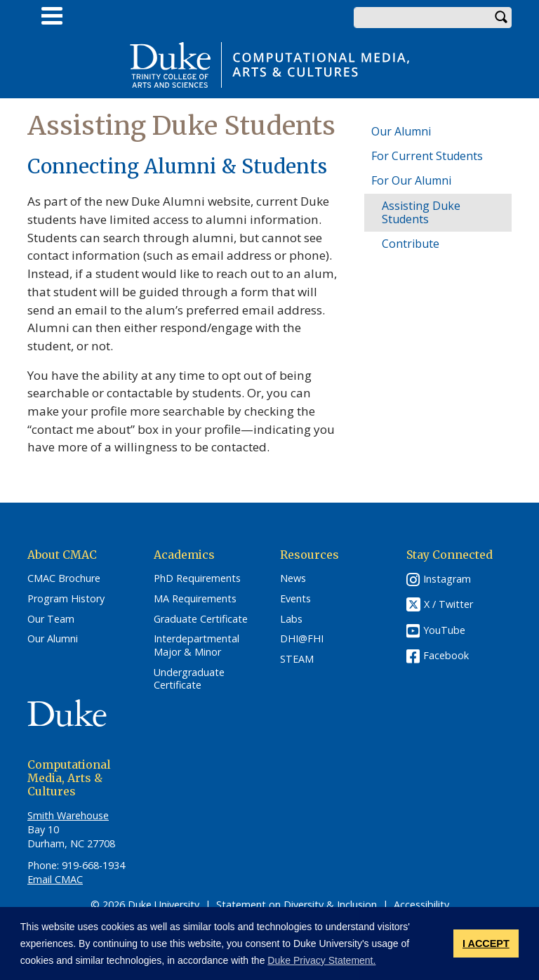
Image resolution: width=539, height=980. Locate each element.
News (293, 578)
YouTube (444, 630)
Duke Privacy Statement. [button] (321, 960)
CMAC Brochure (64, 578)
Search (501, 18)
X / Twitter (448, 605)
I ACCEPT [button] (486, 943)
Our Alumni (401, 131)
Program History (66, 599)
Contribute (411, 244)
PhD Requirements (197, 578)
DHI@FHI (302, 639)
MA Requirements (195, 599)
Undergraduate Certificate (189, 679)
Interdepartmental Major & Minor (197, 645)
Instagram (447, 579)
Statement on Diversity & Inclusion (297, 905)
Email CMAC (55, 879)
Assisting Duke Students (421, 212)
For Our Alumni (411, 180)
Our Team (51, 619)
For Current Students (427, 156)
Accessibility (421, 905)
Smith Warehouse (68, 815)
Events (295, 599)
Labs (291, 619)
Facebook (446, 655)
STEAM (297, 659)
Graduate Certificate (201, 619)
